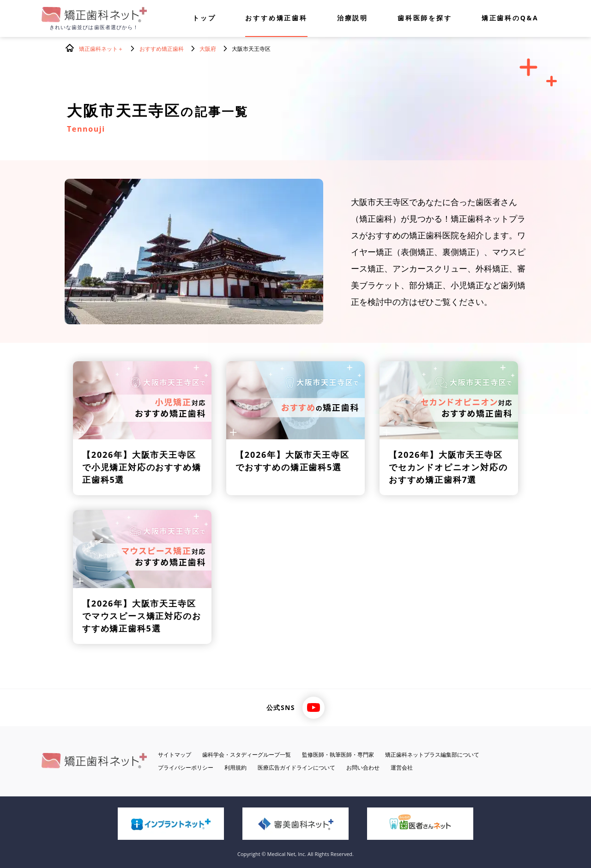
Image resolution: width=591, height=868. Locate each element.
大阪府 (208, 49)
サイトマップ (175, 755)
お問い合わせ (363, 768)
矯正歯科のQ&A (510, 18)
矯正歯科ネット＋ (101, 49)
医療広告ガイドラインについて (296, 768)
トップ (204, 18)
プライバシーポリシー (186, 768)
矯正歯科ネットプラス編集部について (432, 755)
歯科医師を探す (425, 18)
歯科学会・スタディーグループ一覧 (247, 755)
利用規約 (235, 768)
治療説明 (353, 18)
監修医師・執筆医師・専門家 (338, 755)
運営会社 (402, 768)
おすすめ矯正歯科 (276, 18)
